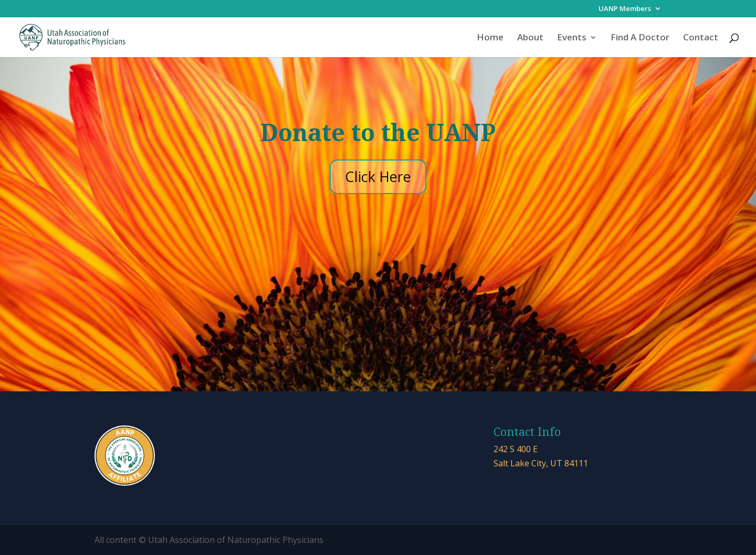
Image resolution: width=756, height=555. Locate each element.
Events (572, 38)
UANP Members (625, 9)
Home (490, 38)
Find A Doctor (640, 38)
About (530, 38)
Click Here (378, 177)
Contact (701, 38)
